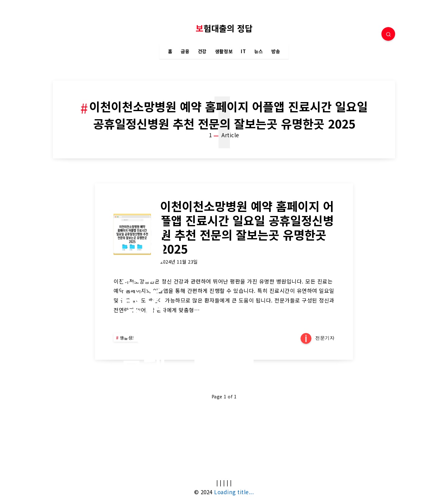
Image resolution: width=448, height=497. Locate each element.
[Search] (388, 34)
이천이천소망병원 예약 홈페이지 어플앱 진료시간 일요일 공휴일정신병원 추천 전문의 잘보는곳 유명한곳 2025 (247, 227)
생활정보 (224, 52)
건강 (202, 52)
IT (243, 52)
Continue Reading (224, 359)
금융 (185, 52)
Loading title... (234, 492)
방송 (276, 52)
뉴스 (259, 52)
